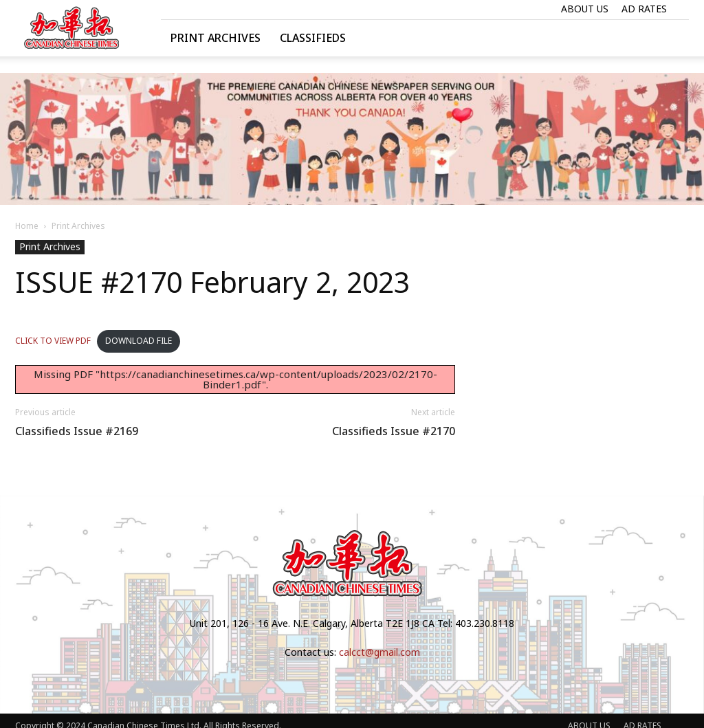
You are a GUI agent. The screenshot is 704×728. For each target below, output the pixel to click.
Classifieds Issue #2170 (394, 431)
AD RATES (644, 9)
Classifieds (313, 38)
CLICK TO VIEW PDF (53, 341)
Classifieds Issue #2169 (77, 431)
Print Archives (216, 38)
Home (27, 226)
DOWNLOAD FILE (139, 341)
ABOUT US (585, 9)
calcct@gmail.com (379, 652)
